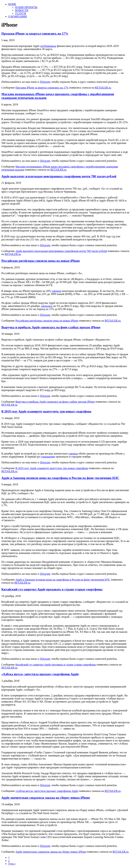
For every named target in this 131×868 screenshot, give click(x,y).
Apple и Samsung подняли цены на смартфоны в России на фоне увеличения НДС (60, 478)
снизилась (47, 306)
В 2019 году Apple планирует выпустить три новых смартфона (46, 411)
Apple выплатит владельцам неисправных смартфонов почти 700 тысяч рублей (59, 176)
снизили (56, 291)
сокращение (48, 457)
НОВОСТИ (22, 10)
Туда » (12, 864)
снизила (73, 454)
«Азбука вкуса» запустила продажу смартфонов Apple (40, 674)
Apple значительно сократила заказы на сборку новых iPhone (46, 798)
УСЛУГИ (21, 13)
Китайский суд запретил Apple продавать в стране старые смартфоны (52, 589)
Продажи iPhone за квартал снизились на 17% (35, 34)
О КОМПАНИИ (17, 16)
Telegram (45, 82)
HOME (12, 4)
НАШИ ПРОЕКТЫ (26, 7)
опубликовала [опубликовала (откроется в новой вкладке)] (48, 46)
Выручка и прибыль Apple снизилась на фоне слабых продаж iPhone (51, 327)
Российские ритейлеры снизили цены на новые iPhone (41, 261)
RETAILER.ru (103, 88)
